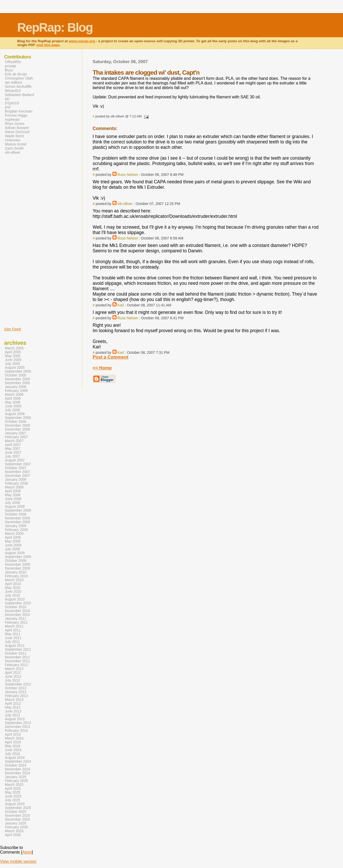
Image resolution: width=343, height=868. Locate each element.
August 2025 (15, 804)
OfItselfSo (13, 62)
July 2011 (12, 642)
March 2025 (14, 785)
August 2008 (15, 507)
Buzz (9, 70)
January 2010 (16, 572)
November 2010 (17, 611)
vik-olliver (125, 204)
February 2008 (16, 483)
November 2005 (17, 379)
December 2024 (17, 773)
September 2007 (18, 464)
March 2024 (14, 738)
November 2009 (17, 565)
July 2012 (12, 680)
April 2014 (13, 734)
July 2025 (12, 800)
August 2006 (15, 414)
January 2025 (16, 777)
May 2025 (13, 792)
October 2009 (16, 561)
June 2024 (13, 750)
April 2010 (13, 584)
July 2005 (12, 364)
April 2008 (13, 491)
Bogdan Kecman (19, 111)
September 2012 (18, 684)
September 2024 (18, 762)
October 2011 (16, 653)
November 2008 (17, 518)
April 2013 (13, 704)
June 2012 (13, 677)
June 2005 (13, 360)
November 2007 (17, 472)
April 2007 (13, 445)
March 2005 (14, 348)
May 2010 (13, 588)
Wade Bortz (15, 136)
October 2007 (16, 468)
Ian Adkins (14, 82)
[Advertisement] (20, 240)
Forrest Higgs (16, 115)
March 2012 (14, 669)
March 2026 (14, 831)
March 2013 (14, 700)
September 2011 (18, 650)
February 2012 (16, 665)
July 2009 (12, 549)
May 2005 (13, 356)
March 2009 (14, 534)
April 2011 (13, 630)
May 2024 (13, 746)
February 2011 (16, 622)
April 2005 (13, 352)
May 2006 (13, 402)
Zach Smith (14, 148)
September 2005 (18, 371)
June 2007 (13, 453)
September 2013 (18, 723)
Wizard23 (13, 91)
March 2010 (14, 580)
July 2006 (12, 410)
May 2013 (13, 707)
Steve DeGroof (17, 132)
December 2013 (17, 727)
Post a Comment (111, 357)
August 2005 (15, 368)
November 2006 (17, 426)
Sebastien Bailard (19, 95)
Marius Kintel (16, 144)
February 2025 (16, 781)
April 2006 (13, 398)
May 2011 (13, 634)
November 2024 (17, 769)
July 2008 (12, 503)
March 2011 (14, 626)
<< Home (102, 368)
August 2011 (15, 646)
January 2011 (16, 619)
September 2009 (18, 557)
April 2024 (13, 742)
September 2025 (18, 808)
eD (7, 99)
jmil (8, 107)
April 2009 (13, 538)
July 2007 (12, 456)
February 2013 (16, 696)
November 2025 (17, 816)
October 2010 (16, 607)
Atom (27, 852)
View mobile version (18, 861)
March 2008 (14, 487)
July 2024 (12, 754)
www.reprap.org (82, 41)
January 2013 (16, 692)
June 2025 (13, 796)
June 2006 (13, 406)
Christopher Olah (19, 78)
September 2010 (18, 603)
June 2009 (13, 545)
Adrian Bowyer (17, 128)
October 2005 (16, 375)
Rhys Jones (15, 124)
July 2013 (12, 715)
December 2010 (17, 615)
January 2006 (16, 387)
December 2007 (17, 476)
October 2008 (16, 514)
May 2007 (13, 449)
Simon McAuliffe (18, 87)
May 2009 (13, 541)
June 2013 (13, 711)
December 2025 (17, 819)
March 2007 (14, 441)
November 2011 (17, 657)
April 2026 (13, 835)
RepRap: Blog (55, 27)
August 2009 (15, 553)
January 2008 (16, 480)
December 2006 (17, 429)
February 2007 (16, 437)
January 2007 (16, 433)
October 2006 (16, 422)
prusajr (11, 66)
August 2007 (15, 460)
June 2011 (13, 638)
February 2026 (16, 827)
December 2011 (17, 661)
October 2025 (16, 812)
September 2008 (18, 510)
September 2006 (18, 418)
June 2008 (13, 499)
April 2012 (13, 673)
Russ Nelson (128, 175)
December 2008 (17, 522)
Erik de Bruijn (16, 74)
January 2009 (16, 526)
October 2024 (16, 765)
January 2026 (16, 823)
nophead (12, 119)
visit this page (48, 45)
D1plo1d (12, 103)
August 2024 (15, 758)
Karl (121, 305)
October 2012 (16, 688)
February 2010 (16, 576)
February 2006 (16, 391)
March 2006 (14, 395)
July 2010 (12, 595)
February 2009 (16, 530)
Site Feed (12, 329)
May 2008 (13, 495)
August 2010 (15, 599)
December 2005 (17, 383)
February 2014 (16, 731)
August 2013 (15, 719)
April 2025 (13, 789)
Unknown (13, 140)
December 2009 (17, 568)
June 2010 (13, 592)
